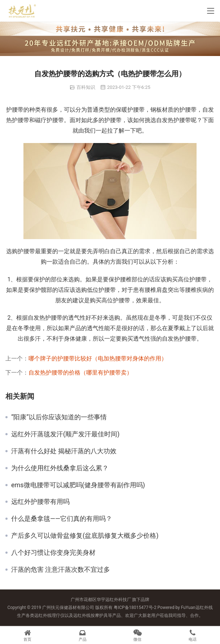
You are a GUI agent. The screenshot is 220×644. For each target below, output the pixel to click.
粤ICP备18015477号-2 (135, 608)
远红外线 (204, 608)
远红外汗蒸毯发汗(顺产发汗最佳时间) (65, 434)
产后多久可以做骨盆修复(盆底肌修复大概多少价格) (85, 536)
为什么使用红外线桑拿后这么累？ (60, 468)
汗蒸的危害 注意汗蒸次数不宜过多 (61, 570)
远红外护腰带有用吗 (40, 502)
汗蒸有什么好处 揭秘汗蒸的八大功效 (64, 451)
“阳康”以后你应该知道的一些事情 (59, 417)
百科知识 (86, 87)
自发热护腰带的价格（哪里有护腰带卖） (80, 373)
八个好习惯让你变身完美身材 (53, 553)
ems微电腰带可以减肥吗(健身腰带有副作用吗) (78, 485)
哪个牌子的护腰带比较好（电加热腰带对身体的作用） (98, 358)
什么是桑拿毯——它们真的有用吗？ (62, 519)
